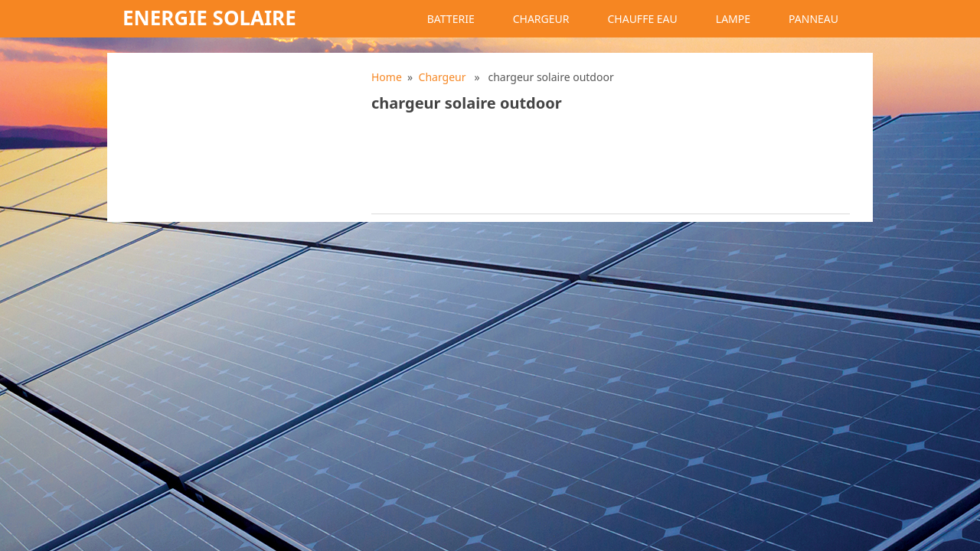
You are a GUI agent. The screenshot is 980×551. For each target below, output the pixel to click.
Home (387, 77)
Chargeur (541, 19)
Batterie (451, 19)
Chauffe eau (642, 19)
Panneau (813, 19)
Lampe (733, 19)
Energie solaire (209, 18)
